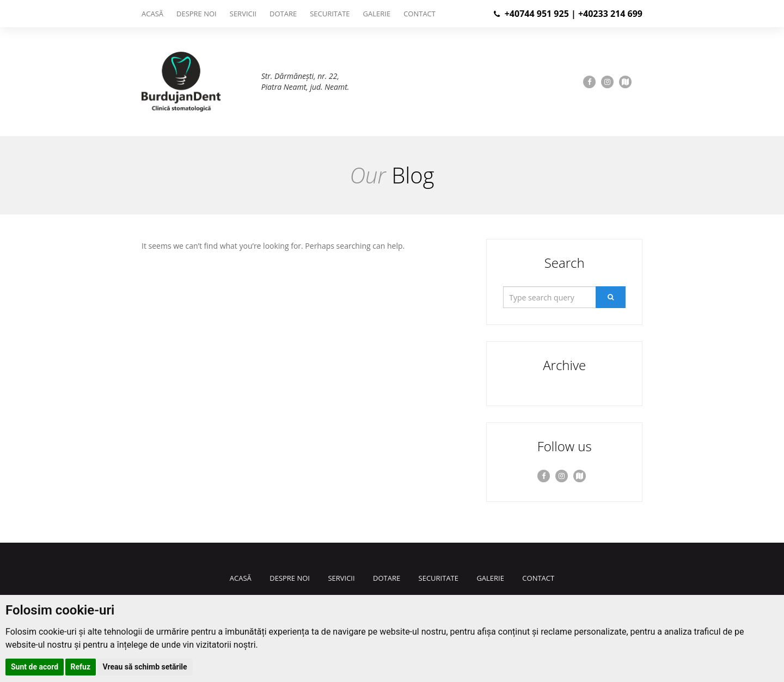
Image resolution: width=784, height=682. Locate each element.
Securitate (330, 14)
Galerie (377, 14)
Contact (419, 14)
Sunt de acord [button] (35, 667)
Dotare (283, 14)
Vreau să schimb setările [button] (145, 667)
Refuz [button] (81, 667)
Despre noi (197, 14)
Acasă (152, 14)
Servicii (243, 14)
